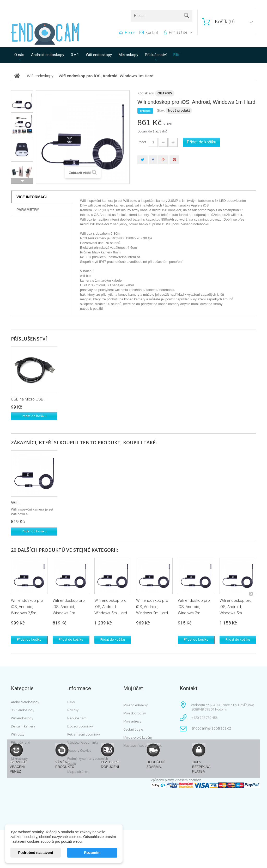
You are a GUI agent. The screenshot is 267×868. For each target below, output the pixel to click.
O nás (19, 55)
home (130, 33)
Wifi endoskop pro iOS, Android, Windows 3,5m (27, 607)
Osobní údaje (133, 729)
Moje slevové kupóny (138, 738)
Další (22, 181)
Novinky (73, 710)
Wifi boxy (18, 734)
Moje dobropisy (135, 713)
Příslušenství (156, 55)
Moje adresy (132, 721)
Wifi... (16, 503)
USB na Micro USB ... (29, 399)
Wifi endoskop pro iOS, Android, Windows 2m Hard (152, 607)
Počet (142, 142)
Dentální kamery (23, 726)
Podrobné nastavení (35, 853)
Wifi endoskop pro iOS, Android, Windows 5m (236, 607)
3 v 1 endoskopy (23, 710)
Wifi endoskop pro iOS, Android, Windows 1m (69, 607)
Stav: (161, 110)
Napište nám (77, 718)
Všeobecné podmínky (83, 742)
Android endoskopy (48, 55)
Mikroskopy (128, 55)
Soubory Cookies (79, 751)
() (224, 22)
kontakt (152, 33)
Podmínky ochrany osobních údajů (88, 761)
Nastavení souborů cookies (143, 746)
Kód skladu (146, 93)
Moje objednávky (135, 705)
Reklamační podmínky (84, 734)
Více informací (32, 197)
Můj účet (133, 688)
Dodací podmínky (80, 726)
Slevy (71, 702)
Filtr (177, 55)
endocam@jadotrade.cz (211, 728)
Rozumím (92, 853)
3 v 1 (75, 55)
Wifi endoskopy (99, 55)
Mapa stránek (78, 772)
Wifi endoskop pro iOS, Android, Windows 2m (194, 607)
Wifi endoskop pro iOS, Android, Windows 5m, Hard (111, 607)
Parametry (28, 210)
